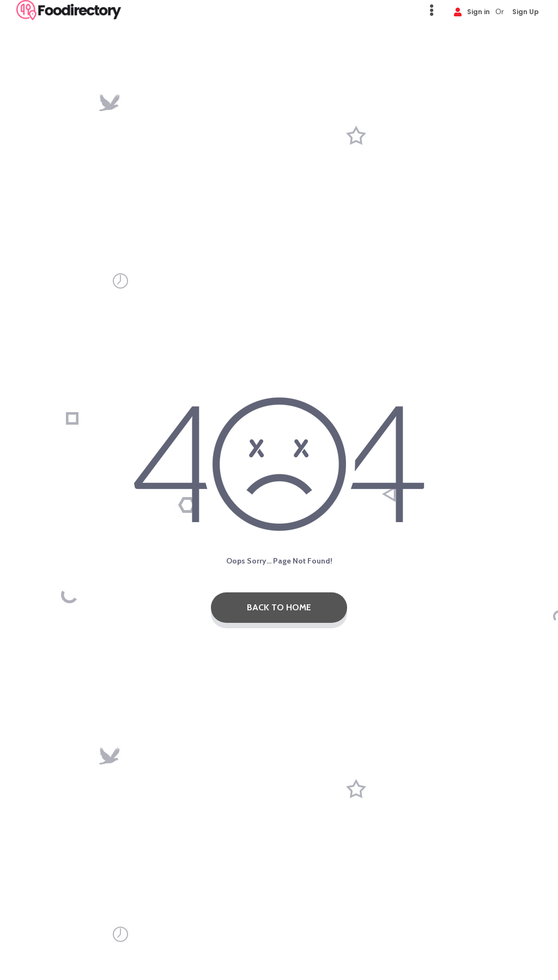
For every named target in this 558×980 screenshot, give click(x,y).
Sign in (472, 11)
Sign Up (526, 11)
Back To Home (279, 607)
